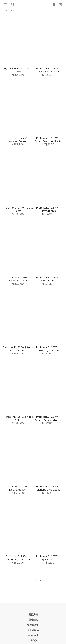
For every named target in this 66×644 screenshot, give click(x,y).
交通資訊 (33, 620)
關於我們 (33, 615)
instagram (33, 630)
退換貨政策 (33, 625)
